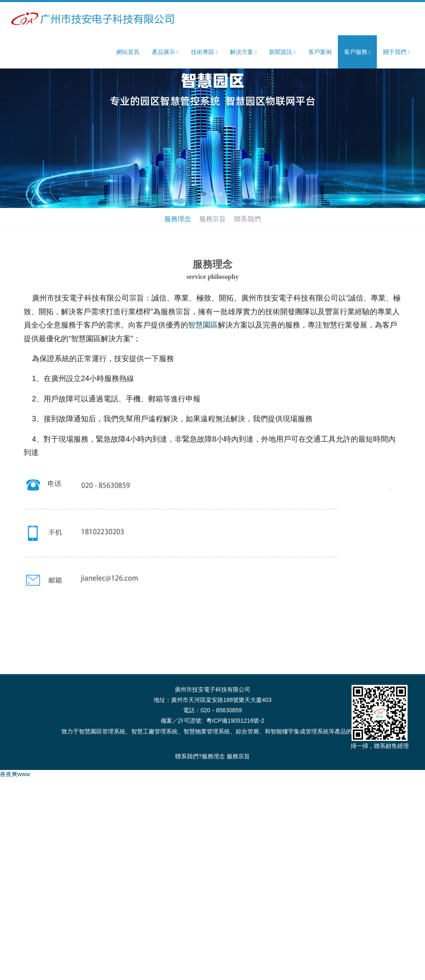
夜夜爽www (15, 774)
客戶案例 (320, 52)
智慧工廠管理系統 (154, 731)
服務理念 (178, 219)
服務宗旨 (212, 219)
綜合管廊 (247, 731)
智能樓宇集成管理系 (297, 731)
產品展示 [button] (165, 52)
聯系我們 (247, 219)
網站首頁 (128, 52)
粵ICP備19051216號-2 (235, 721)
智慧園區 (203, 325)
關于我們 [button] (396, 52)
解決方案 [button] (243, 52)
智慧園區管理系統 (102, 731)
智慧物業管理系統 (207, 731)
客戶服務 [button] (357, 52)
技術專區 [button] (204, 52)
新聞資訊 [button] (282, 52)
